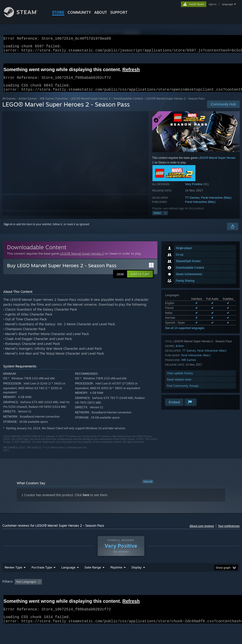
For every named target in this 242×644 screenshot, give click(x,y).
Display (137, 579)
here (86, 501)
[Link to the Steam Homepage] (24, 16)
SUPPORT (119, 12)
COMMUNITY (79, 12)
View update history (180, 379)
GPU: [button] (221, 594)
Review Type (13, 579)
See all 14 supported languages (185, 334)
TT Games (192, 203)
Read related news (179, 385)
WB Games (189, 365)
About (101, 12)
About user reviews (202, 531)
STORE (58, 12)
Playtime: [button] (109, 594)
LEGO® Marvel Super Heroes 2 (91, 104)
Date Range (93, 579)
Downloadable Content (128, 104)
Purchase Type (42, 579)
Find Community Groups (183, 391)
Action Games (28, 104)
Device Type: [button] (12, 600)
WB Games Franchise (54, 104)
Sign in (8, 230)
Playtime (116, 579)
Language (68, 579)
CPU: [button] (206, 594)
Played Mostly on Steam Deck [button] (142, 594)
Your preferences (229, 531)
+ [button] (165, 218)
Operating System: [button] (181, 594)
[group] (121, 597)
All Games (9, 104)
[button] (140, 280)
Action (157, 218)
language (227, 4)
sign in (213, 4)
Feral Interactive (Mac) (216, 203)
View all (148, 487)
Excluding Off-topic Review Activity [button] (73, 594)
